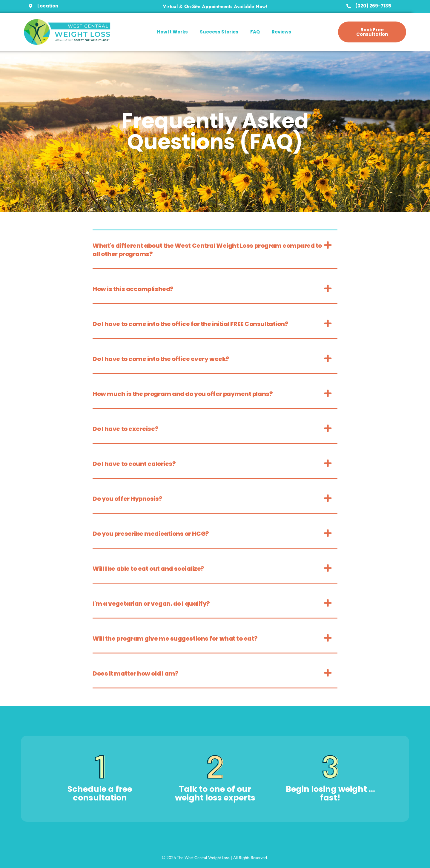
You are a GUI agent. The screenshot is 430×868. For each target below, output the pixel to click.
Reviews (281, 32)
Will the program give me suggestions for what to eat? (175, 639)
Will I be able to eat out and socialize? (148, 569)
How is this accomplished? (133, 289)
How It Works (172, 32)
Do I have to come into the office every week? (161, 359)
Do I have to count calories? (134, 464)
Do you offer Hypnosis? (127, 499)
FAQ (255, 32)
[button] (215, 250)
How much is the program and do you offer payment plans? (183, 394)
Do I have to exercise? (125, 429)
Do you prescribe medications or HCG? (151, 534)
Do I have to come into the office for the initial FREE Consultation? (190, 324)
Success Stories (219, 32)
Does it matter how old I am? (135, 673)
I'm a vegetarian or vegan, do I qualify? (151, 604)
